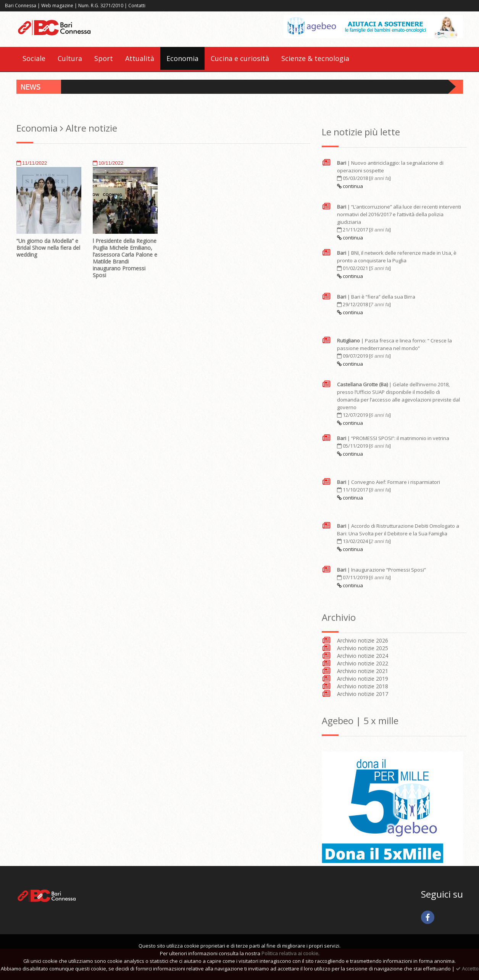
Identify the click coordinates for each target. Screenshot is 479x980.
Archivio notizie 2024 (363, 656)
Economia (182, 58)
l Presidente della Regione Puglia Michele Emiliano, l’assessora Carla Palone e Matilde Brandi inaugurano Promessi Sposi (125, 258)
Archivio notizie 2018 (363, 686)
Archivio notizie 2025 (363, 648)
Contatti (137, 6)
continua (350, 186)
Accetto (467, 969)
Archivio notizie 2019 (363, 679)
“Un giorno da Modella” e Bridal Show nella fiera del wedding (48, 248)
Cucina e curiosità (240, 58)
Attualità (140, 58)
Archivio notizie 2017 (363, 694)
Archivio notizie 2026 (363, 640)
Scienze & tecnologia (315, 58)
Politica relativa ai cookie (290, 953)
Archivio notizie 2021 (363, 671)
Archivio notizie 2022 (363, 663)
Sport (104, 58)
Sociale (34, 58)
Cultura (70, 58)
